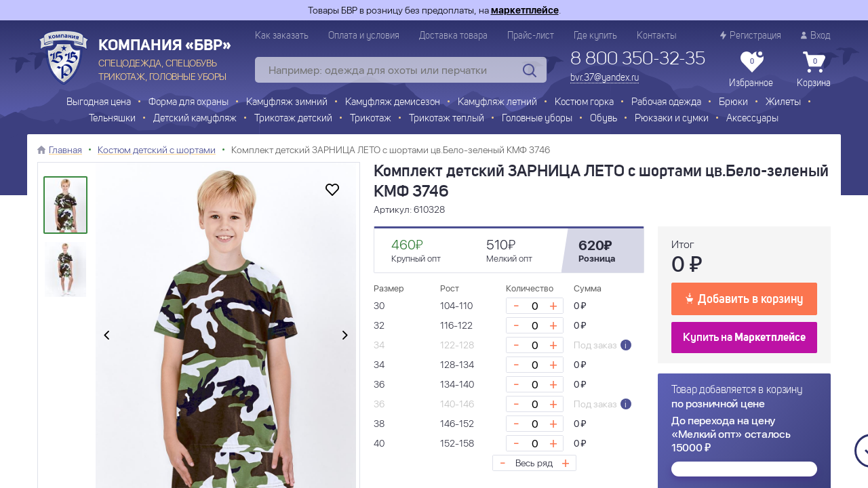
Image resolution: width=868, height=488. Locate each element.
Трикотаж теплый (447, 119)
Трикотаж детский (293, 119)
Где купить (595, 36)
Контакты (656, 36)
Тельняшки (112, 119)
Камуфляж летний (497, 103)
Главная (65, 150)
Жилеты (783, 103)
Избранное (751, 70)
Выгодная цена (99, 103)
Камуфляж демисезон (393, 103)
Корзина (814, 70)
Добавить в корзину (744, 298)
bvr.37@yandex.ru (605, 78)
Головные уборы (537, 119)
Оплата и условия (364, 36)
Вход (816, 36)
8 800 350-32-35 (638, 60)
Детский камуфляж (195, 119)
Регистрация (751, 36)
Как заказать (282, 36)
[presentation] (106, 336)
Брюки (733, 103)
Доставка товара (453, 36)
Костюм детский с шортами (157, 150)
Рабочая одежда (666, 103)
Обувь (604, 119)
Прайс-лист (531, 36)
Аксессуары (752, 119)
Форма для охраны (189, 103)
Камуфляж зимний (287, 103)
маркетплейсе (525, 10)
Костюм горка (584, 103)
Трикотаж (371, 119)
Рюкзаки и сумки (672, 119)
